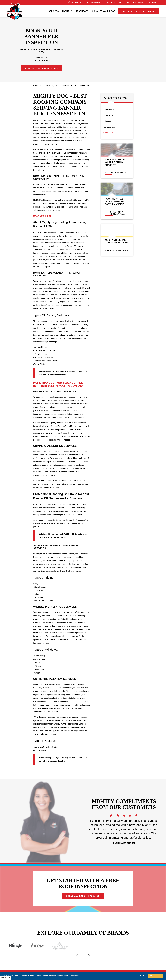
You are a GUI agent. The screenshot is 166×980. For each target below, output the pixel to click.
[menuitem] (54, 11)
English (4, 978)
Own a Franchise (135, 3)
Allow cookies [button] (156, 976)
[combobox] (6, 978)
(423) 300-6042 (43, 60)
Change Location (93, 2)
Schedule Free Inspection (139, 11)
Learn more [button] (75, 976)
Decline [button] (143, 976)
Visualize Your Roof (103, 11)
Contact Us (83, 966)
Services (54, 11)
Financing (62, 966)
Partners (111, 3)
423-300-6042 (153, 2)
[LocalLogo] (15, 11)
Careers (104, 966)
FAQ (121, 3)
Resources (82, 11)
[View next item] (89, 942)
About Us (67, 11)
